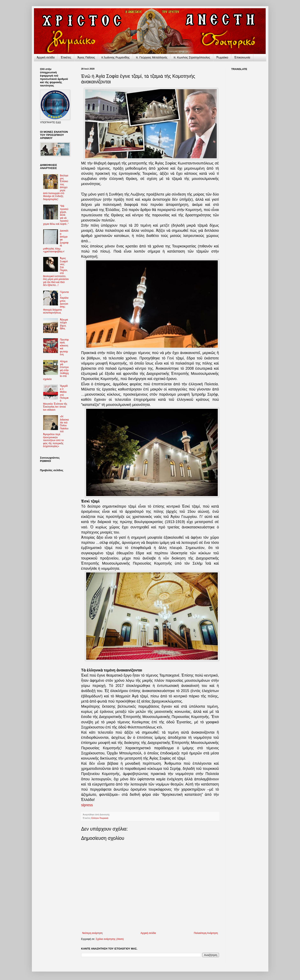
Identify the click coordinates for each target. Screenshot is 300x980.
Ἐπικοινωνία (242, 57)
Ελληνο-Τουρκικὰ (100, 818)
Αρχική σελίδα (148, 933)
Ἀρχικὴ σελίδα (46, 57)
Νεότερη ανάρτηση (92, 933)
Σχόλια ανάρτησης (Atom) (110, 939)
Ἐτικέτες (66, 57)
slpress (87, 805)
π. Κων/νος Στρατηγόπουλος (192, 57)
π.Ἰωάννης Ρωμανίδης (115, 57)
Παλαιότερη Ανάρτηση (206, 933)
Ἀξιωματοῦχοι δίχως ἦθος (64, 324)
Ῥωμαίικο (222, 57)
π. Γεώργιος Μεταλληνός (152, 57)
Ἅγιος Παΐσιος (86, 57)
